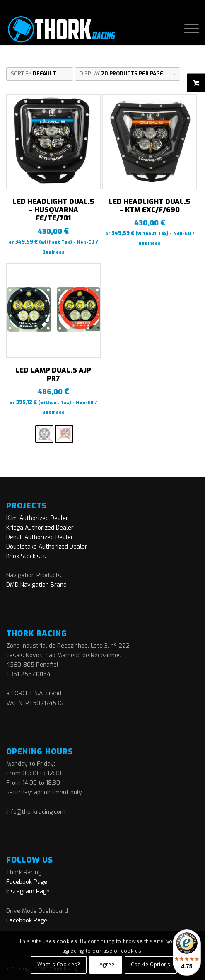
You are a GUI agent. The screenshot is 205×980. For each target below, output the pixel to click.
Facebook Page (27, 882)
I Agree (105, 965)
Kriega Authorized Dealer (40, 528)
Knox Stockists (26, 556)
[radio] (44, 434)
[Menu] (187, 29)
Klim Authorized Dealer (37, 518)
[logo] (83, 29)
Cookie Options (151, 965)
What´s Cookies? (59, 965)
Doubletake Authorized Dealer (47, 547)
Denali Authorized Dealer (40, 537)
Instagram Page (28, 892)
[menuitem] (187, 29)
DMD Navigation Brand (36, 585)
